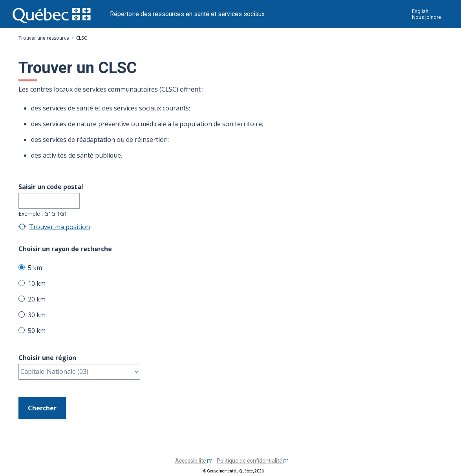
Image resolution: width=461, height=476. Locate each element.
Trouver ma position (59, 227)
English (420, 11)
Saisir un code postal (51, 187)
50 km (37, 331)
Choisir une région (47, 358)
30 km (37, 315)
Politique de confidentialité (252, 461)
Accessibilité (193, 461)
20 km (37, 299)
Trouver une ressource (44, 38)
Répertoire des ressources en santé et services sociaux (187, 14)
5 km (35, 268)
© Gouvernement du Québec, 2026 (234, 471)
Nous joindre (426, 17)
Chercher (42, 408)
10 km (37, 283)
